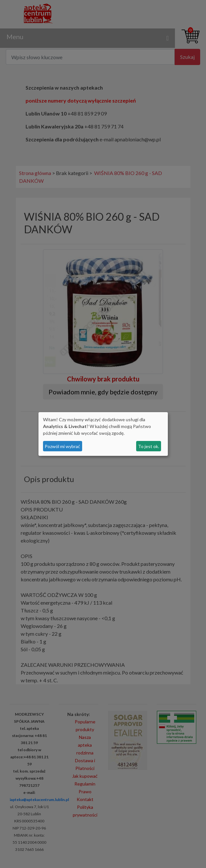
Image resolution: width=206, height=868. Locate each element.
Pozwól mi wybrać (62, 446)
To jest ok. (149, 446)
